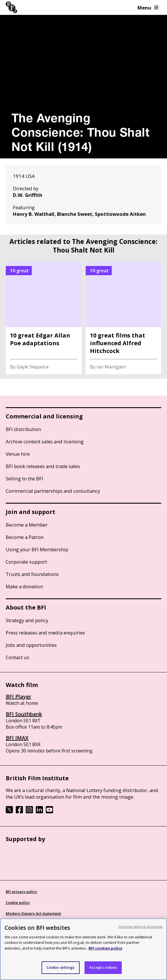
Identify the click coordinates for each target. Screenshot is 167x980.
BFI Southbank (24, 714)
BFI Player (18, 696)
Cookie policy (18, 903)
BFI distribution (23, 429)
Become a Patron (25, 537)
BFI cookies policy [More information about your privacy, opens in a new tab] (105, 948)
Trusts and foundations (32, 574)
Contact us (17, 657)
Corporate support (26, 562)
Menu (148, 8)
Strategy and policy (27, 620)
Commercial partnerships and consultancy (53, 491)
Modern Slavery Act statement (33, 913)
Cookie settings (61, 967)
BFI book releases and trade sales (43, 466)
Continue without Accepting (140, 926)
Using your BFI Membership (37, 549)
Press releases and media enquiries (45, 633)
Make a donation (24, 586)
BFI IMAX (17, 738)
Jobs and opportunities (31, 645)
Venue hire (18, 454)
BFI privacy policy (21, 892)
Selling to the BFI (24, 479)
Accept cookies (103, 967)
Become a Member (27, 525)
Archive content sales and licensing (45, 442)
